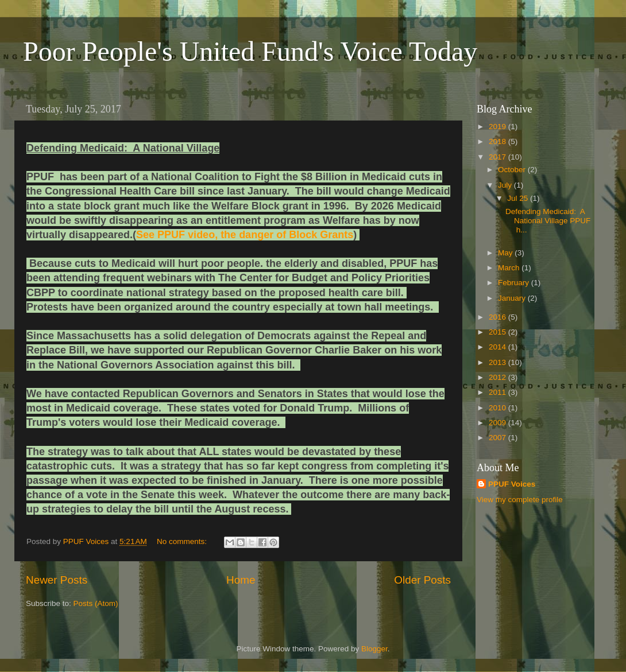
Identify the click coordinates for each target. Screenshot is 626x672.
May (506, 253)
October (513, 170)
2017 (499, 157)
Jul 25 (519, 198)
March (510, 268)
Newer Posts (57, 580)
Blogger (374, 649)
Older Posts (422, 580)
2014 (499, 347)
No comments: (183, 541)
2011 (499, 392)
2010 (499, 408)
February (515, 283)
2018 (499, 141)
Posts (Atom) (96, 603)
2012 (499, 377)
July (506, 185)
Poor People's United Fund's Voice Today (250, 51)
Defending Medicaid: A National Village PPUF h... (548, 221)
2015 (499, 332)
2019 (499, 127)
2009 (499, 423)
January (513, 298)
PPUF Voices (512, 484)
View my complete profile (520, 500)
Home (241, 580)
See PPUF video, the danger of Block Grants (245, 235)
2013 (499, 362)
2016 (499, 317)
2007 (499, 438)
